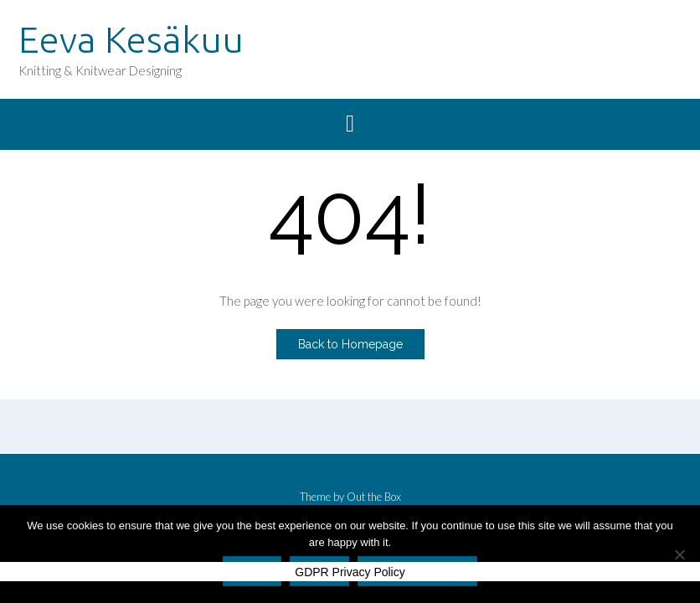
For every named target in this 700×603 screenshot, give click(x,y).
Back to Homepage (350, 344)
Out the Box (374, 497)
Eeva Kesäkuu (131, 39)
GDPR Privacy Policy (350, 572)
